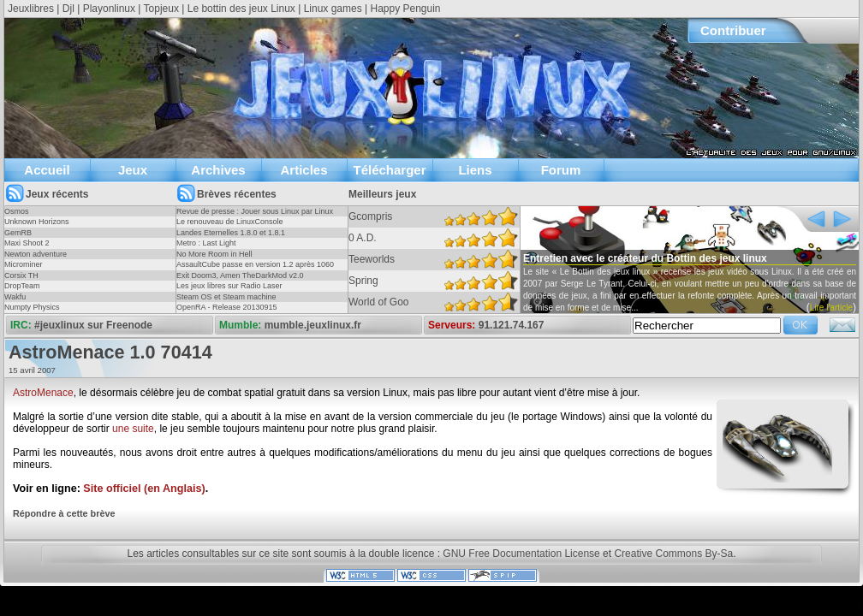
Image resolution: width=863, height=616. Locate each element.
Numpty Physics (32, 307)
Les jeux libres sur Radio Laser (229, 286)
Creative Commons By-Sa (673, 554)
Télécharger (389, 170)
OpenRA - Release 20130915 (227, 307)
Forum (561, 170)
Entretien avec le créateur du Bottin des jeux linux (645, 258)
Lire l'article (831, 308)
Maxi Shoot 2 (27, 243)
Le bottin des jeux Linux (241, 9)
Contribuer (733, 30)
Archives (218, 170)
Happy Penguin (405, 9)
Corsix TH (21, 275)
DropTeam (22, 286)
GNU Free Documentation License (521, 554)
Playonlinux (109, 9)
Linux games (333, 9)
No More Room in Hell (214, 254)
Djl (68, 9)
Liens (475, 170)
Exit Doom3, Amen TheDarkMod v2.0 (240, 275)
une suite (133, 429)
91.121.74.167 (512, 325)
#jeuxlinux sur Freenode (93, 325)
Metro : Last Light (206, 243)
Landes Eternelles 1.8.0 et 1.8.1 (231, 233)
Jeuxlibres (31, 9)
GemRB (18, 233)
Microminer (24, 264)
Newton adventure (36, 254)
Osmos (17, 211)
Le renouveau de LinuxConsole (230, 222)
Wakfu (15, 297)
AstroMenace (43, 393)
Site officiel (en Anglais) (144, 489)
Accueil (47, 170)
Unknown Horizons (37, 222)
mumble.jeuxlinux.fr (313, 325)
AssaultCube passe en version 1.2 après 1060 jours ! (255, 269)
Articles (304, 170)
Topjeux (161, 9)
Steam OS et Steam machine (226, 297)
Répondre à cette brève (64, 513)
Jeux (133, 170)
